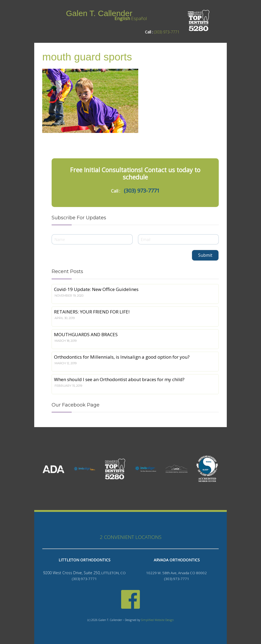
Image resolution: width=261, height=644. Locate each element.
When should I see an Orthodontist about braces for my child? (119, 379)
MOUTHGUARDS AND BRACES (86, 334)
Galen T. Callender (99, 13)
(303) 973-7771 (167, 32)
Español (139, 18)
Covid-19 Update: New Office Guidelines (96, 289)
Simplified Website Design (157, 620)
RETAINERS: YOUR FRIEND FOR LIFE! (92, 312)
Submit (205, 255)
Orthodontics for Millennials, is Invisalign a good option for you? (122, 357)
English (122, 18)
